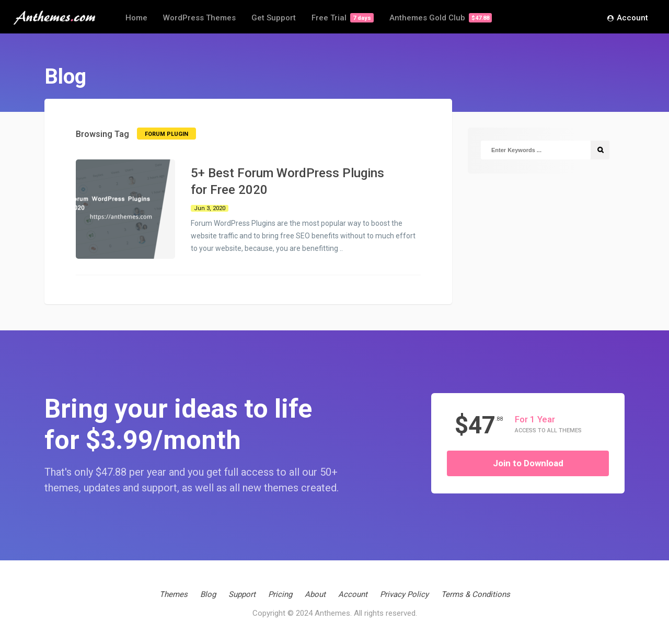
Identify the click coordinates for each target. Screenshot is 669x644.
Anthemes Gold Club (441, 18)
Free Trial (343, 18)
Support (242, 594)
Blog (208, 594)
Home (136, 18)
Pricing (280, 594)
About (315, 594)
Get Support (274, 18)
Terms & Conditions (476, 594)
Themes (174, 594)
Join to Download (528, 463)
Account (628, 18)
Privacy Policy (404, 594)
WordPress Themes (199, 18)
